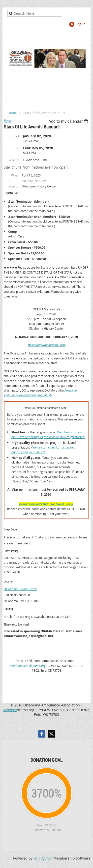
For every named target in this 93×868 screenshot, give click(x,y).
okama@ (10, 710)
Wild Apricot (43, 858)
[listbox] (69, 121)
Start (16, 136)
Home (12, 113)
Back (7, 121)
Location (13, 160)
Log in (81, 24)
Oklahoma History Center (20, 589)
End (16, 148)
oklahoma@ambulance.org (28, 666)
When (15, 175)
